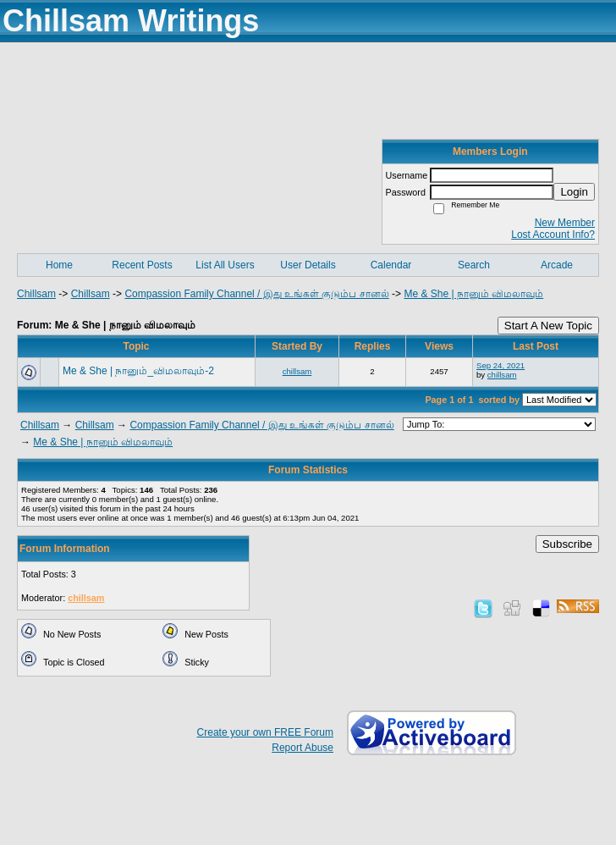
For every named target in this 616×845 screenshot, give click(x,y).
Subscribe (567, 544)
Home (59, 265)
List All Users (225, 265)
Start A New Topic (548, 326)
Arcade (557, 265)
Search (474, 265)
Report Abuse (302, 748)
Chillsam (36, 294)
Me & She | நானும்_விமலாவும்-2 (138, 371)
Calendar (391, 265)
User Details (308, 265)
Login (574, 192)
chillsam (297, 371)
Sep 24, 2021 (500, 365)
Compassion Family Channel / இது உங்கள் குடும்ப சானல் (256, 294)
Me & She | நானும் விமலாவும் (473, 294)
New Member (565, 223)
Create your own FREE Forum (265, 732)
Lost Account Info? (553, 235)
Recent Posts (142, 265)
